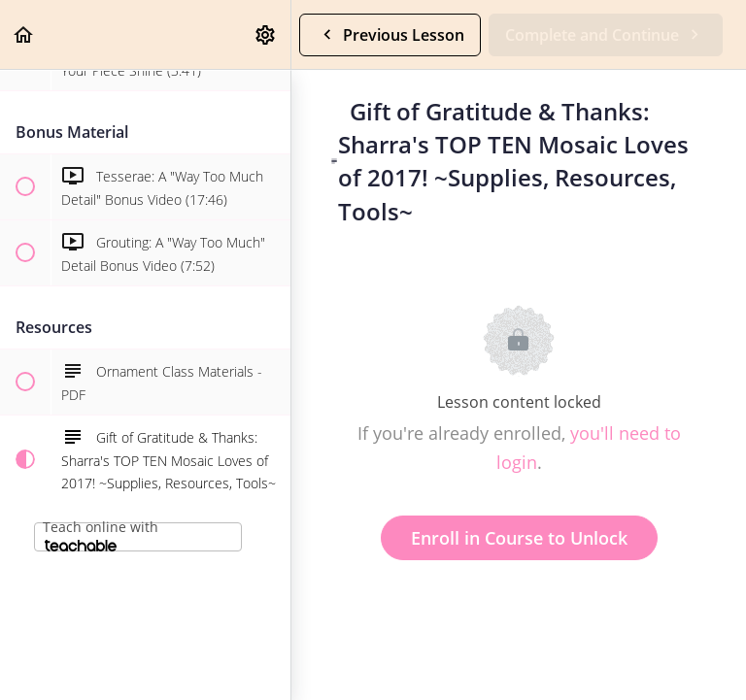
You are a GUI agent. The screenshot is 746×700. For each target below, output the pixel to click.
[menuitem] (266, 34)
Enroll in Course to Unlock (519, 538)
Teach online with (101, 534)
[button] (24, 34)
